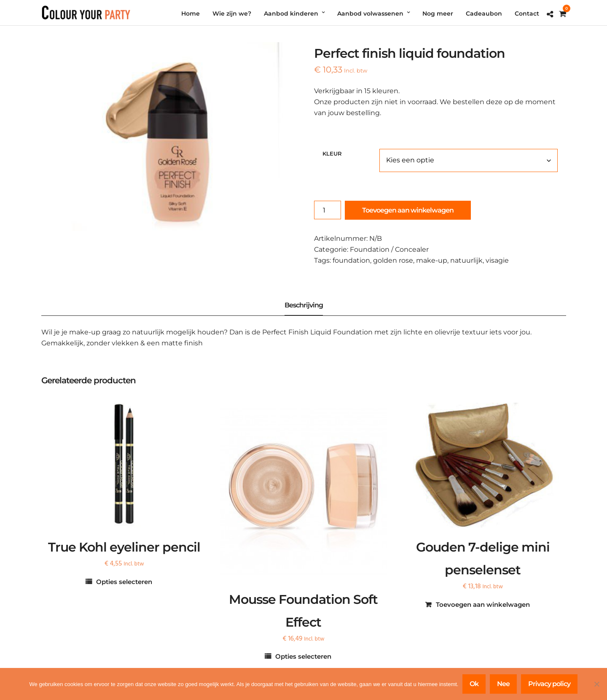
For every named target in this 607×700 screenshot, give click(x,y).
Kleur (332, 153)
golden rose (393, 260)
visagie (497, 260)
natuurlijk (466, 260)
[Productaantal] (328, 210)
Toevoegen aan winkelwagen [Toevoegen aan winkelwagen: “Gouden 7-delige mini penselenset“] (483, 604)
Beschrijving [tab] (304, 305)
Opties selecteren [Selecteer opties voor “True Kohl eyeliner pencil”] (124, 582)
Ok (474, 684)
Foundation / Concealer (389, 249)
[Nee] (596, 684)
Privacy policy (549, 684)
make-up (432, 260)
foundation (351, 260)
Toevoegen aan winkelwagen (408, 210)
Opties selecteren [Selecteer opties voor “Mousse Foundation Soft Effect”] (303, 656)
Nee (503, 684)
